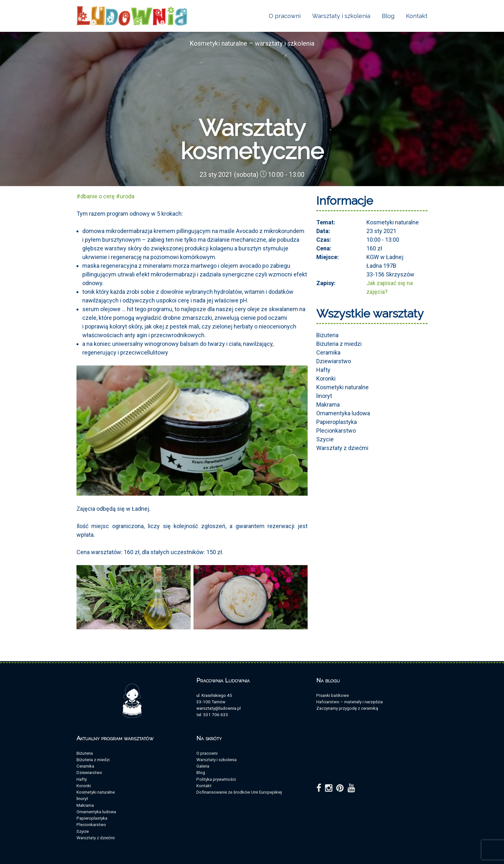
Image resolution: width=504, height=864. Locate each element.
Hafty (323, 370)
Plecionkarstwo (336, 431)
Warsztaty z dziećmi (342, 448)
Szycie (325, 439)
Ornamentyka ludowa (343, 413)
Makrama (328, 405)
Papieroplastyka (337, 422)
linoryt (324, 396)
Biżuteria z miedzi (339, 344)
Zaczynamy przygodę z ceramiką (347, 708)
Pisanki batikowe (333, 695)
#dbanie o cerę (96, 196)
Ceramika (328, 352)
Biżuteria (327, 335)
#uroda (125, 196)
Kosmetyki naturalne (342, 387)
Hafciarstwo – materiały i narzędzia (350, 702)
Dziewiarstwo (334, 361)
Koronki (326, 378)
